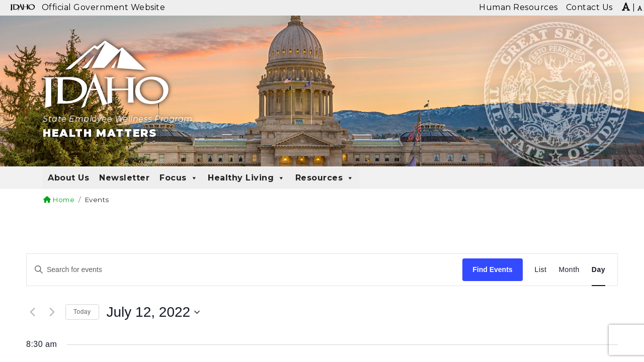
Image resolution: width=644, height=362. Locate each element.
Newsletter (124, 178)
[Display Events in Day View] (598, 270)
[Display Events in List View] (541, 270)
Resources (325, 178)
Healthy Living (247, 178)
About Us (68, 178)
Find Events (492, 269)
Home (59, 200)
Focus (179, 178)
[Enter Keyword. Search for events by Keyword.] (245, 270)
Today (82, 312)
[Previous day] (32, 312)
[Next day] (52, 312)
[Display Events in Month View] (569, 270)
